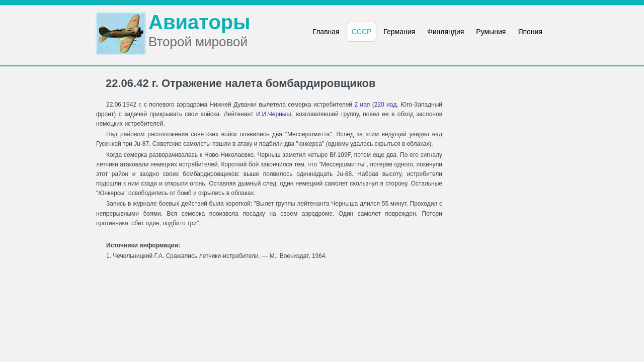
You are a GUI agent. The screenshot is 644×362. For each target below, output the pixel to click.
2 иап (362, 105)
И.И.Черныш (274, 114)
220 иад (386, 105)
